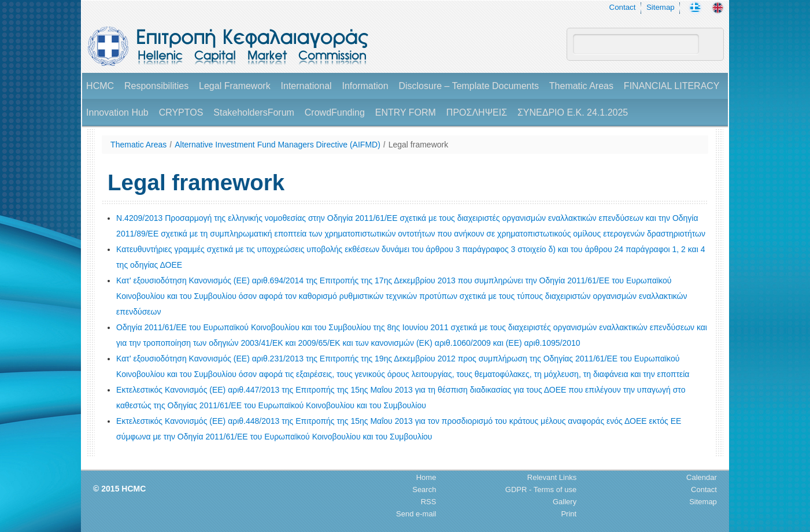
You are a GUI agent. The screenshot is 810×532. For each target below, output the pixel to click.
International (306, 86)
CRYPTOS (181, 112)
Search (424, 489)
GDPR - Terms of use (541, 489)
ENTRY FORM (406, 112)
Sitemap (661, 7)
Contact (623, 7)
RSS (429, 502)
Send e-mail (416, 514)
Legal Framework (235, 86)
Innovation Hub (117, 112)
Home (426, 477)
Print (569, 514)
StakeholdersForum (254, 112)
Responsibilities (156, 86)
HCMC (100, 86)
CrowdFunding (335, 112)
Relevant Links (552, 477)
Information (365, 86)
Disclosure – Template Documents (468, 86)
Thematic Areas (581, 86)
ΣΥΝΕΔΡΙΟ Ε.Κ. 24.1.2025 (573, 112)
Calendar (702, 477)
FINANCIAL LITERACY (672, 86)
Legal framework (419, 145)
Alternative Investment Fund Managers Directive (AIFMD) (278, 145)
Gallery (565, 502)
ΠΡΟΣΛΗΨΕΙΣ (477, 112)
